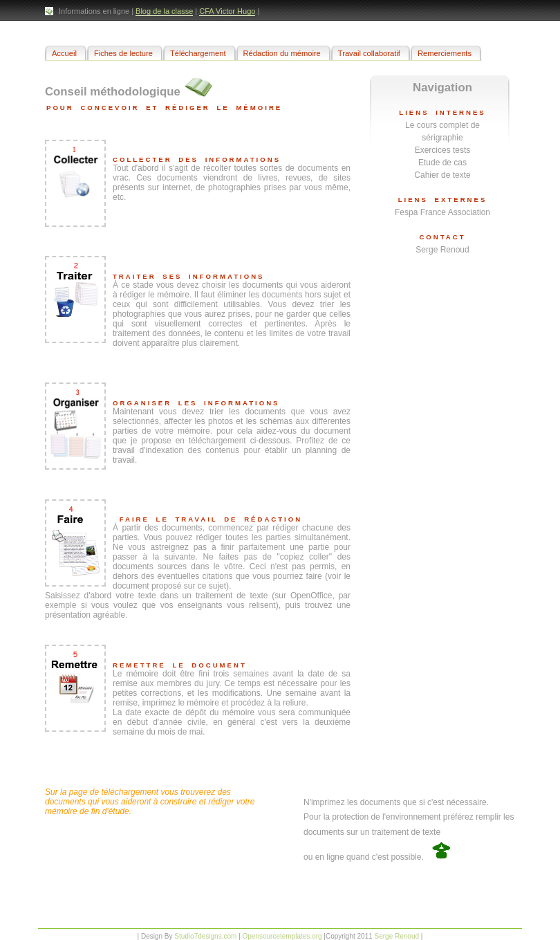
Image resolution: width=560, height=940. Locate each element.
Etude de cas (442, 163)
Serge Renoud (442, 250)
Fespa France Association (442, 212)
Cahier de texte (442, 175)
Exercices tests (443, 150)
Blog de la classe (164, 11)
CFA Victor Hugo (227, 11)
